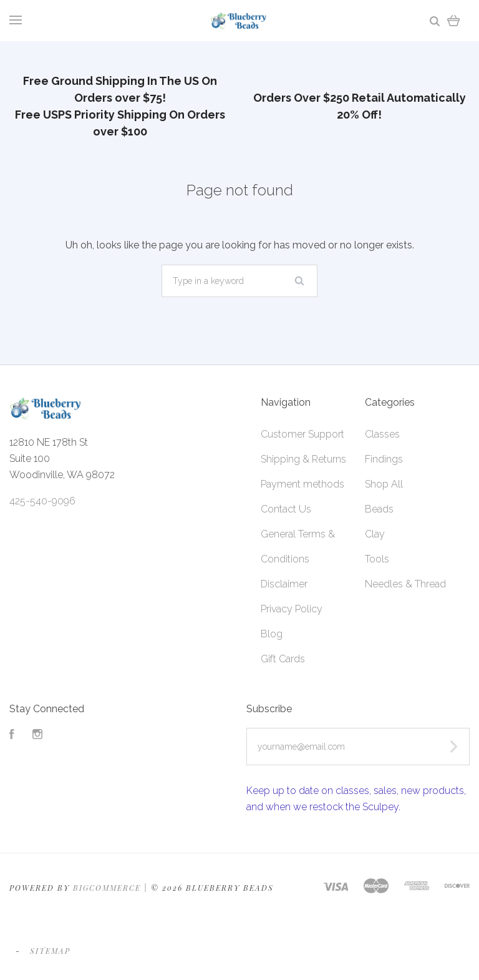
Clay (375, 534)
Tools (377, 559)
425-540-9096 (42, 501)
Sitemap (50, 951)
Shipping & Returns (303, 459)
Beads (379, 509)
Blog (272, 634)
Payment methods (302, 484)
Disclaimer (284, 584)
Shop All (384, 484)
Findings (384, 459)
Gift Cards (283, 659)
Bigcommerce (107, 888)
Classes (382, 434)
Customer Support (302, 434)
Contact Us (286, 509)
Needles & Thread (405, 584)
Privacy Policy (292, 609)
